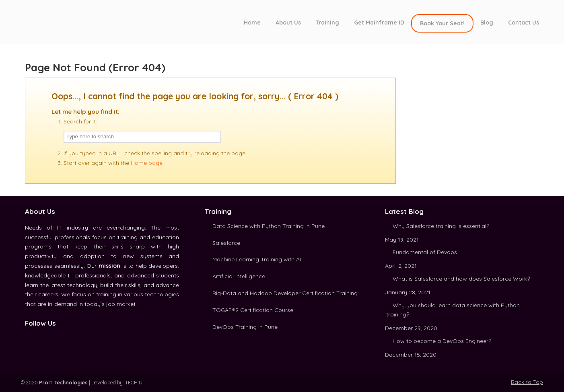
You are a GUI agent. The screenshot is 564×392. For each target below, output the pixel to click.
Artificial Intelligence (239, 276)
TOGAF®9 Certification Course (253, 310)
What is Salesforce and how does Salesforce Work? (461, 279)
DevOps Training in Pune (245, 327)
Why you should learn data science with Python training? (453, 310)
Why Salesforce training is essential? (441, 226)
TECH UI (134, 382)
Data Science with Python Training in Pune (269, 226)
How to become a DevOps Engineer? (442, 341)
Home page (147, 163)
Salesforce (226, 243)
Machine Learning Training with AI (257, 259)
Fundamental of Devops (425, 252)
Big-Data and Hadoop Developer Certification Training (285, 293)
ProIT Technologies (89, 22)
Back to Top (527, 382)
